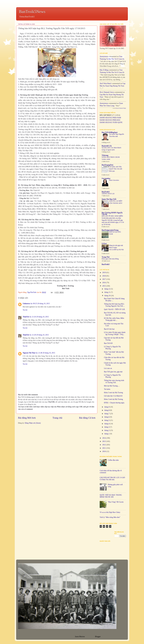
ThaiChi (26, 317)
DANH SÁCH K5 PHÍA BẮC (110, 120)
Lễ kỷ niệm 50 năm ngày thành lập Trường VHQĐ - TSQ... (115, 333)
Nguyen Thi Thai (29, 353)
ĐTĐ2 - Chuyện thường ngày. (114, 403)
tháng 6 (107, 417)
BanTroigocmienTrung (110, 230)
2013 (104, 441)
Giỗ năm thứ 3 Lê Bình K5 (113, 396)
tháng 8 (107, 410)
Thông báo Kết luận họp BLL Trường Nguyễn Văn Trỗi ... (114, 305)
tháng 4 (107, 424)
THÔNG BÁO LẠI (108, 194)
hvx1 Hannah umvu (107, 92)
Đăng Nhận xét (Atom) (33, 423)
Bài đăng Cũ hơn (87, 418)
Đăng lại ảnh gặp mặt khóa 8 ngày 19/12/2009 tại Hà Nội (116, 247)
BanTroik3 (106, 192)
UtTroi (104, 244)
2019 (104, 273)
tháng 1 (107, 434)
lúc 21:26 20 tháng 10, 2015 (39, 317)
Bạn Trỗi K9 (108, 343)
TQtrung (105, 155)
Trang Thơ (106, 257)
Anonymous (104, 56)
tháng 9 (107, 407)
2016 (104, 283)
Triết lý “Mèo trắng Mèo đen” (110, 517)
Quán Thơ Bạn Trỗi (109, 199)
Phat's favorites (114, 180)
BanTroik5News (32, 12)
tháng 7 (107, 414)
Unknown (26, 304)
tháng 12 (108, 289)
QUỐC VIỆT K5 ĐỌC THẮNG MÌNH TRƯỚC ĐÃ (111, 496)
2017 (104, 279)
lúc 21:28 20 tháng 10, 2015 (39, 335)
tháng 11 (108, 292)
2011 (104, 448)
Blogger (98, 637)
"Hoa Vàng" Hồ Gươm (116, 502)
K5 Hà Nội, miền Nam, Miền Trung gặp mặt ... (114, 319)
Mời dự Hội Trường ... (112, 386)
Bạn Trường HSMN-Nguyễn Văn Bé (112, 213)
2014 (104, 438)
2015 (104, 286)
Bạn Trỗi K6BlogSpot (110, 132)
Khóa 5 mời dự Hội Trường (113, 393)
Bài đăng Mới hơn (27, 418)
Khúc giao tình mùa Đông (110, 259)
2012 (104, 445)
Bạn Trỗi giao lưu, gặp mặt (113, 372)
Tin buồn (107, 389)
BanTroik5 (106, 264)
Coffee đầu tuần (113, 460)
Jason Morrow (80, 637)
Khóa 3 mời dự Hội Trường (113, 399)
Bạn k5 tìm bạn (109, 329)
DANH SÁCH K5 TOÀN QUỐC (111, 122)
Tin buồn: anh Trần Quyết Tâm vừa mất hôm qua (116, 169)
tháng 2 (107, 430)
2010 (104, 451)
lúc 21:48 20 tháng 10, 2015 (45, 353)
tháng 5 (107, 420)
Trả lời (25, 310)
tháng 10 (108, 296)
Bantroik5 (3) (107, 146)
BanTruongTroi (107, 165)
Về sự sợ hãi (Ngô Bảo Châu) (110, 512)
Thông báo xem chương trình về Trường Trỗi (114, 381)
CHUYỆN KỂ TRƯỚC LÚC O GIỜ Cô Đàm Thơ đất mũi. (112, 479)
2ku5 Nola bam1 (106, 83)
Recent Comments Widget (121, 108)
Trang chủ (57, 418)
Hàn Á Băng (104, 70)
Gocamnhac (106, 178)
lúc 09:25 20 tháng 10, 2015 (40, 304)
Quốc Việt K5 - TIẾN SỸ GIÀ (114, 309)
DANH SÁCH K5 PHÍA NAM (110, 118)
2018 (104, 276)
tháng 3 (107, 427)
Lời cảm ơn (108, 368)
